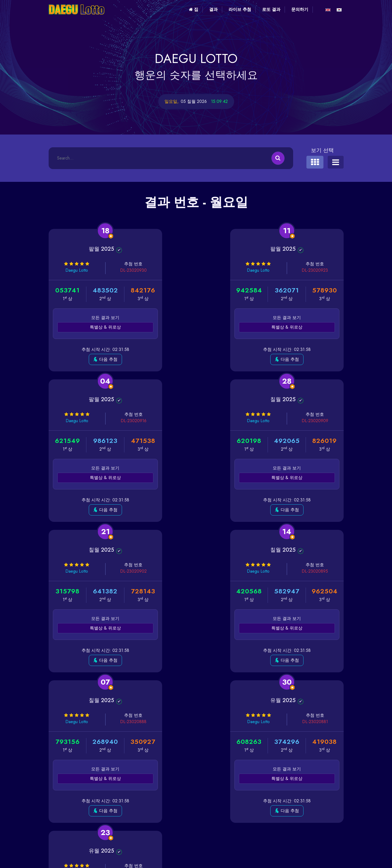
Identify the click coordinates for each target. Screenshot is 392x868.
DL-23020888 (119, 571)
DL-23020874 (320, 571)
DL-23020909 (119, 421)
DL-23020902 (219, 421)
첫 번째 (122, 698)
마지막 (271, 698)
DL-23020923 (219, 270)
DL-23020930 (119, 270)
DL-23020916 (320, 270)
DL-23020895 (320, 421)
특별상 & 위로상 (96, 327)
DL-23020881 (219, 571)
